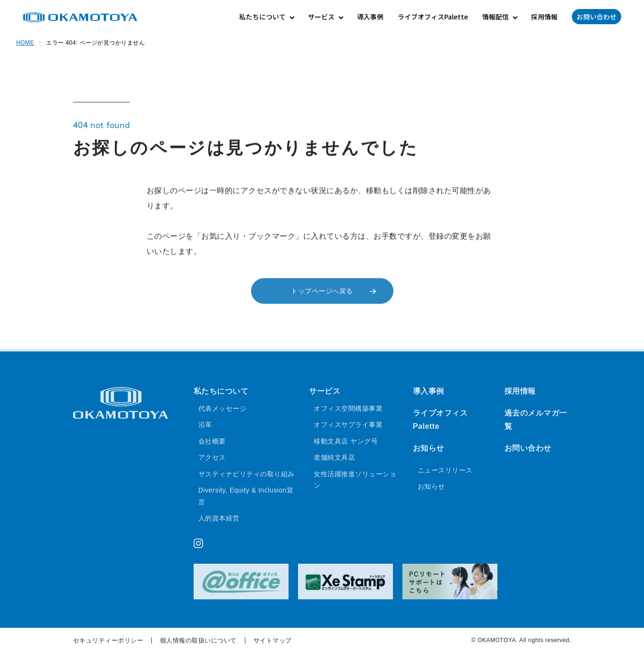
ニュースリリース (445, 471)
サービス (325, 392)
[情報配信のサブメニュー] (499, 17)
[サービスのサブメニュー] (325, 17)
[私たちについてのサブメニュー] (266, 17)
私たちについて (221, 392)
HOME (25, 43)
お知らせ (429, 449)
